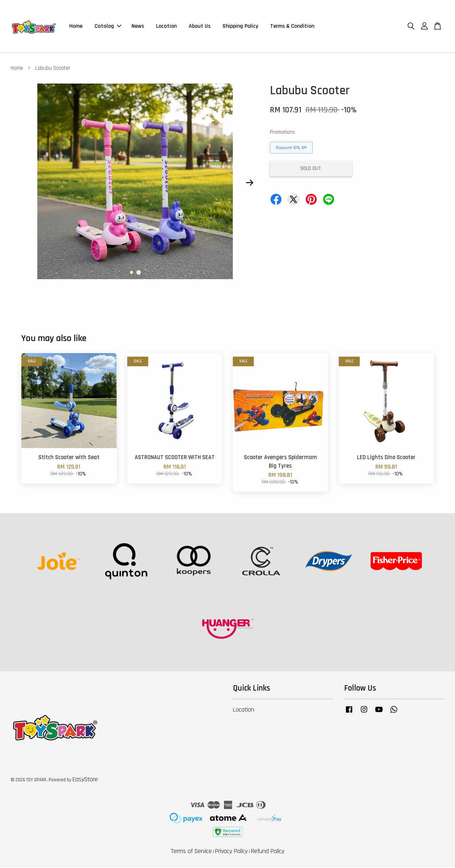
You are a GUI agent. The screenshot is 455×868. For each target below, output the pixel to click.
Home (76, 26)
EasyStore (85, 780)
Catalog (108, 26)
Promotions (282, 133)
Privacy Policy (231, 852)
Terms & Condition (292, 26)
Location (166, 26)
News (138, 26)
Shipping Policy (240, 26)
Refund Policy (268, 852)
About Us (200, 26)
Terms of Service (191, 852)
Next (250, 183)
